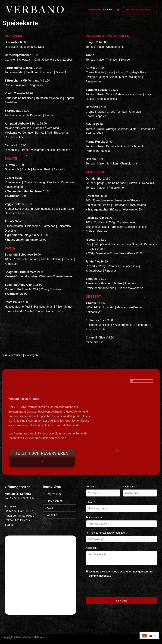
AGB (50, 508)
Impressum (54, 494)
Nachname (129, 486)
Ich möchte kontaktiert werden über (106, 533)
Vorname (91, 486)
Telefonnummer (95, 517)
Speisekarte (95, 10)
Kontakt (108, 10)
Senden (121, 601)
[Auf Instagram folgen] (118, 9)
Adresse (10, 506)
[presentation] (110, 588)
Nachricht (91, 548)
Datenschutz (55, 501)
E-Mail (89, 502)
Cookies (52, 515)
